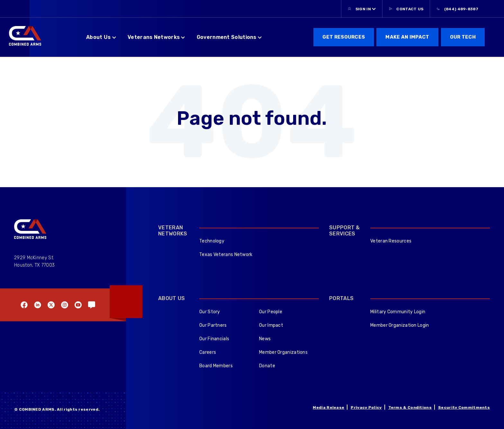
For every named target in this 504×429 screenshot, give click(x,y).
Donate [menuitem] (267, 366)
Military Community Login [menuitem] (398, 312)
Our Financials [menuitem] (214, 339)
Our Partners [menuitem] (213, 325)
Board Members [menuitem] (216, 366)
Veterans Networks (154, 37)
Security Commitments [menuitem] (464, 407)
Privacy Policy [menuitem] (366, 407)
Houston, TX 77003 (34, 265)
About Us (98, 37)
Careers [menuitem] (208, 352)
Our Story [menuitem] (210, 312)
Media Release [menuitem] (328, 407)
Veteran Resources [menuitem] (391, 241)
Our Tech (463, 37)
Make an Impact (407, 37)
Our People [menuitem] (271, 312)
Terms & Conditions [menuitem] (410, 407)
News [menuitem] (265, 339)
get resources (344, 37)
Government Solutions (227, 37)
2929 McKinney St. (34, 258)
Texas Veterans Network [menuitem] (226, 255)
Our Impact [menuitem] (271, 325)
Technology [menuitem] (212, 241)
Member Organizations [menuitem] (283, 352)
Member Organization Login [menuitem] (400, 325)
